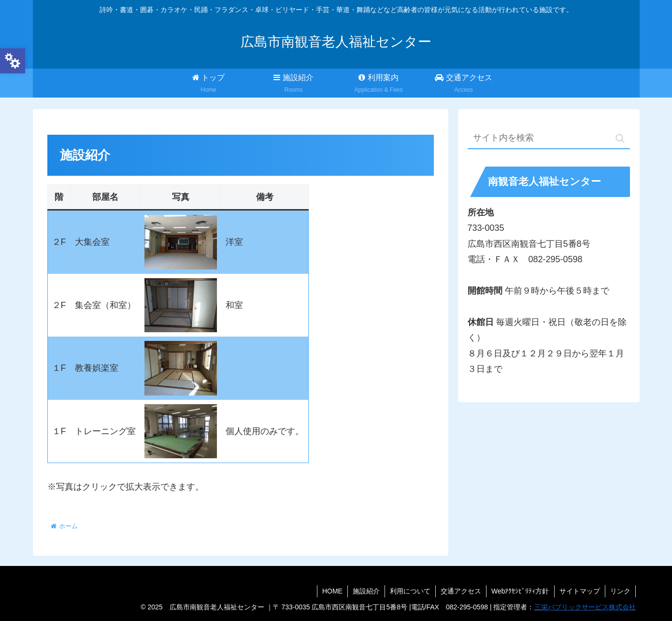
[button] (620, 138)
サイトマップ (580, 591)
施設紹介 (366, 591)
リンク (620, 591)
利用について (410, 591)
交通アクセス (461, 591)
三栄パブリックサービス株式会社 (585, 607)
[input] (549, 138)
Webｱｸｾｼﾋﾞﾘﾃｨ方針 (520, 591)
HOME (332, 591)
